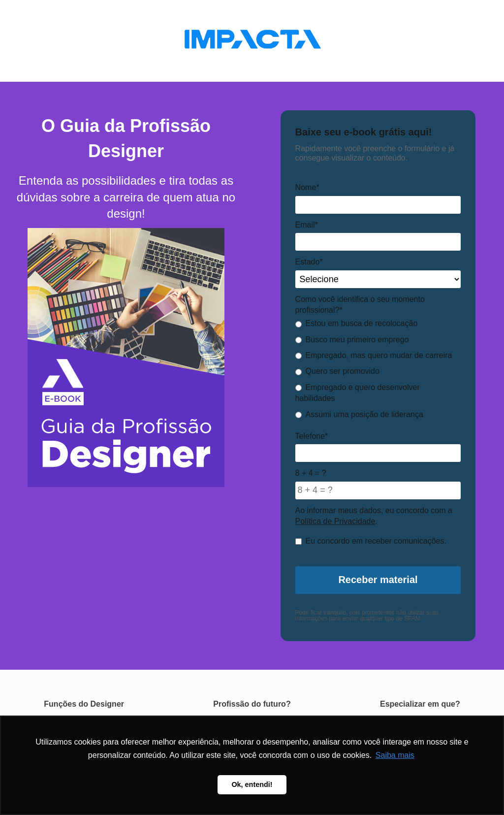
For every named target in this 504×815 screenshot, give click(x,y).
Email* (307, 225)
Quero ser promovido (337, 371)
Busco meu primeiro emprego (352, 340)
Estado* (309, 262)
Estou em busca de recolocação (357, 323)
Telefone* (312, 436)
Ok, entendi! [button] (252, 784)
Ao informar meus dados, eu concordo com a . (374, 516)
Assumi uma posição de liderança (359, 414)
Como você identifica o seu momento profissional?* (360, 305)
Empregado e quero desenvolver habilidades (358, 393)
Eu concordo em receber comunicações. (371, 541)
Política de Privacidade (335, 521)
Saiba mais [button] (395, 755)
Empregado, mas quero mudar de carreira (374, 355)
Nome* (307, 187)
